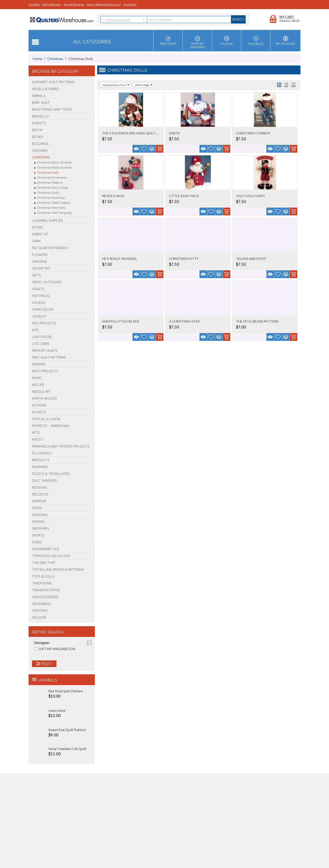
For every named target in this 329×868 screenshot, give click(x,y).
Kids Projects (44, 323)
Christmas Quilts (47, 193)
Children (40, 151)
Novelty (39, 412)
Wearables (41, 604)
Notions (39, 405)
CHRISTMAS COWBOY (253, 133)
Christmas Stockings (50, 198)
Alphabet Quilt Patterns (53, 82)
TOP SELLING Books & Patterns (58, 570)
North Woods (44, 399)
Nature (38, 385)
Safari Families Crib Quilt (67, 749)
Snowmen (40, 529)
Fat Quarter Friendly (50, 248)
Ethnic (38, 227)
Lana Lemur (57, 710)
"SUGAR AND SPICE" (251, 259)
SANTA (174, 133)
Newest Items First (116, 85)
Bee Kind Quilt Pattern (66, 691)
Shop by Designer (74, 4)
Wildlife (39, 618)
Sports (38, 535)
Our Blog (34, 4)
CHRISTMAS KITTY (184, 259)
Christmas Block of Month (53, 163)
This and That (44, 563)
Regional (40, 487)
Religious (40, 494)
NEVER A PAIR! (113, 196)
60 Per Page (144, 85)
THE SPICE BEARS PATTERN (257, 321)
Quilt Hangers (44, 481)
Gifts (36, 275)
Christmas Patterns (49, 183)
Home (37, 59)
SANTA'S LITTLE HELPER (121, 321)
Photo (38, 440)
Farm (36, 241)
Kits (35, 330)
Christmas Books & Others (53, 168)
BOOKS (37, 137)
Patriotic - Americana (50, 426)
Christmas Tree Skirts (50, 208)
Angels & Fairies (46, 89)
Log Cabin (41, 344)
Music (37, 378)
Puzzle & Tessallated (51, 474)
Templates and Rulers (51, 556)
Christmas (55, 59)
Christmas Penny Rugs (51, 188)
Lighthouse (42, 337)
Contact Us (130, 4)
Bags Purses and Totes (52, 109)
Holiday (39, 303)
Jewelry (39, 316)
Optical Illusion (46, 419)
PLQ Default (42, 453)
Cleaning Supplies (47, 221)
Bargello (40, 116)
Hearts (38, 289)
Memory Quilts (45, 351)
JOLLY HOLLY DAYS (250, 196)
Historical (41, 296)
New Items (168, 41)
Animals (39, 96)
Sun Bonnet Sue (46, 549)
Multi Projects (45, 371)
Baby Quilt (41, 103)
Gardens (39, 262)
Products (41, 460)
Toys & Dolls (43, 576)
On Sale (227, 41)
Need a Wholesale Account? (104, 4)
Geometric (41, 268)
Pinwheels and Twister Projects (61, 446)
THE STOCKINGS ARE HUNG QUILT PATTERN (137, 133)
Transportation (46, 590)
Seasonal (40, 515)
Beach (37, 130)
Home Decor (43, 310)
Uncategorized (45, 597)
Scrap (37, 508)
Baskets (39, 123)
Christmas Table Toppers (52, 203)
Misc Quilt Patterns (49, 357)
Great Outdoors (47, 282)
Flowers (40, 255)
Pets (36, 433)
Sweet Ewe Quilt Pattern (67, 730)
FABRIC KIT (40, 234)
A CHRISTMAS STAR (184, 321)
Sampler (39, 501)
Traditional (42, 583)
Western (40, 611)
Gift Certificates (52, 4)
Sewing (38, 522)
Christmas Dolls (46, 173)
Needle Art (41, 392)
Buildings (40, 144)
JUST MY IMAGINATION (55, 649)
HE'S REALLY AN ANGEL (120, 259)
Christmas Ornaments (51, 178)
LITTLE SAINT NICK (184, 196)
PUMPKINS (40, 467)
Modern (39, 364)
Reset (44, 664)
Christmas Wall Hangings (53, 213)
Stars (37, 542)
